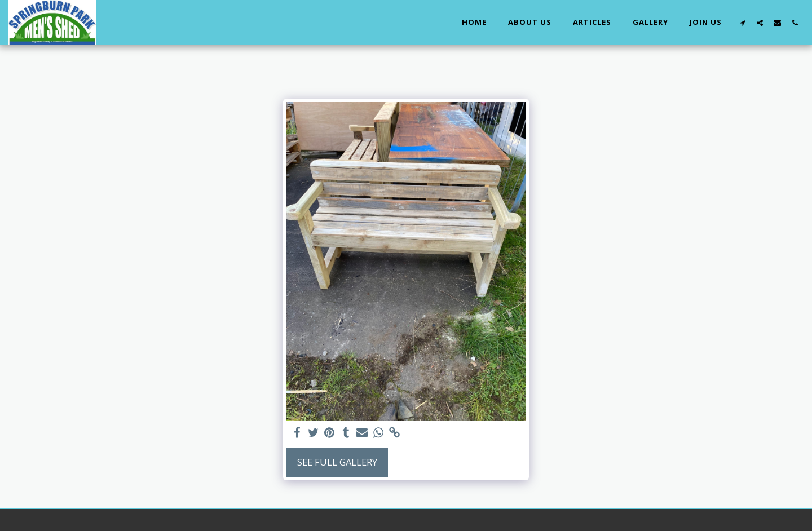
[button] (742, 23)
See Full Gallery (337, 462)
